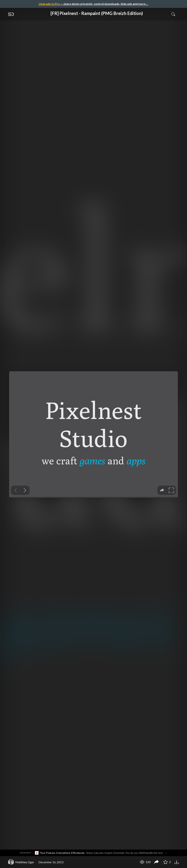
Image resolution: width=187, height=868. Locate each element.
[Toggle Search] (173, 14)
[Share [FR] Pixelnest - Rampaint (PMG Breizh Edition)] (157, 862)
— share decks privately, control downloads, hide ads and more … (93, 4)
